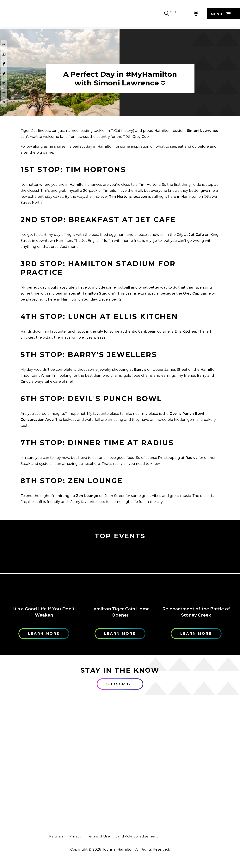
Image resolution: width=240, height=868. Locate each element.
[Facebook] (4, 64)
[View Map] (196, 14)
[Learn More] (44, 574)
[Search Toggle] (186, 14)
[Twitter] (4, 73)
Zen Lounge (87, 496)
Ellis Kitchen (185, 331)
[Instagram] (4, 44)
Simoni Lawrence (203, 131)
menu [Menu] (220, 15)
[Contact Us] (4, 102)
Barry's (140, 370)
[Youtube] (4, 54)
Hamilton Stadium (98, 293)
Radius (191, 458)
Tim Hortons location (128, 197)
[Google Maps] (4, 93)
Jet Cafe (196, 235)
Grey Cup (191, 293)
